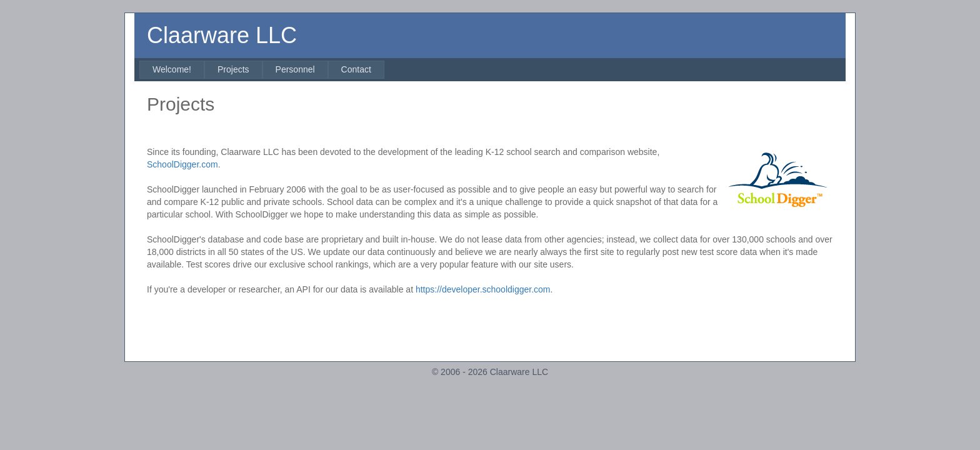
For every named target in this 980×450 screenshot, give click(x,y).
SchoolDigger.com (182, 164)
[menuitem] (172, 70)
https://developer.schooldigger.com (483, 289)
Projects (233, 69)
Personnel (295, 69)
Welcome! (172, 69)
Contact (356, 69)
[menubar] (262, 70)
